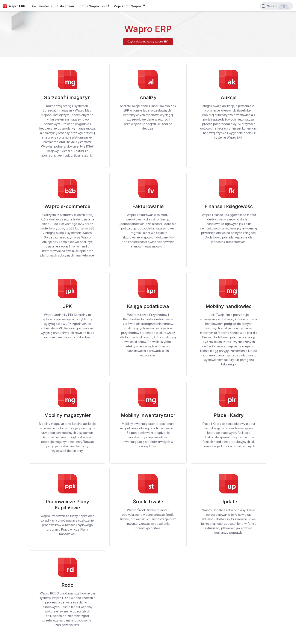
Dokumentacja (42, 6)
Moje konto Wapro (129, 6)
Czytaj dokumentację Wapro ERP (148, 41)
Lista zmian (65, 6)
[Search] (276, 6)
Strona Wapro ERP (94, 6)
